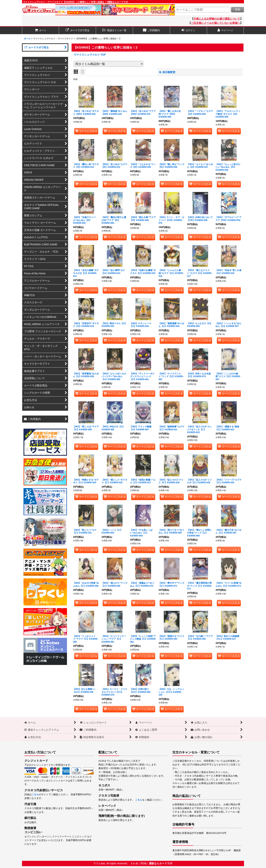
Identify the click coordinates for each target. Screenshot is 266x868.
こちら (35, 795)
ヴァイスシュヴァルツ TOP (90, 55)
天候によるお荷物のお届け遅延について (217, 19)
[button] (115, 30)
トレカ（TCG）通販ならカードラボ (151, 863)
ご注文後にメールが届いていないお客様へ (216, 23)
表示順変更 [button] (167, 72)
